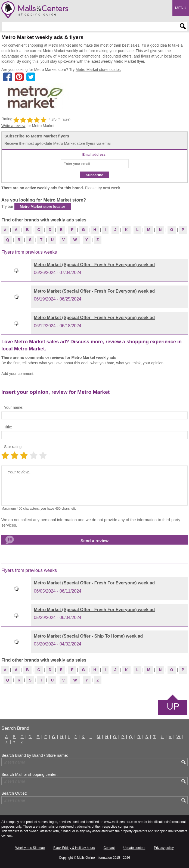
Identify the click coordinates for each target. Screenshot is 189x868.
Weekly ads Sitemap (30, 848)
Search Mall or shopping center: (30, 774)
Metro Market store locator (43, 207)
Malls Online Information (94, 858)
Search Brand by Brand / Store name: (35, 755)
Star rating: (13, 447)
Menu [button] (181, 8)
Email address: (95, 155)
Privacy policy (164, 848)
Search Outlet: (14, 793)
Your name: (14, 407)
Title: (8, 427)
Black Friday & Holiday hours (74, 848)
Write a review (13, 126)
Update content (134, 848)
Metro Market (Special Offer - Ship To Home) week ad (89, 636)
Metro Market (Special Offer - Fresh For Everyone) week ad (94, 265)
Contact (109, 848)
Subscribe (94, 175)
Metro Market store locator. (98, 70)
